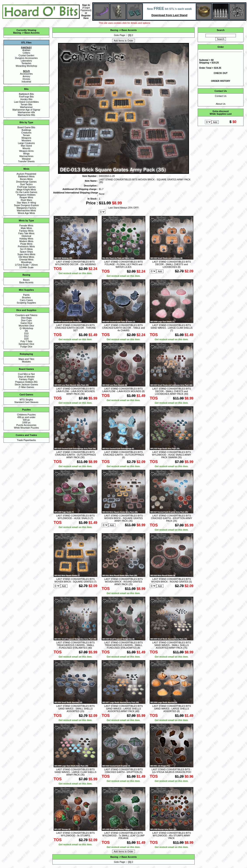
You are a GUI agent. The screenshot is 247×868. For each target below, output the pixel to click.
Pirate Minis (26, 244)
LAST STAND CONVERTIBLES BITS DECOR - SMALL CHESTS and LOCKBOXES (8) (172, 264)
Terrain (27, 135)
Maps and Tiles (26, 359)
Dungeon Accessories (26, 58)
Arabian (26, 50)
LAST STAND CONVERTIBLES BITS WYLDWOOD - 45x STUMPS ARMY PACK (172, 836)
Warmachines (26, 156)
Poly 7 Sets (26, 341)
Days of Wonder (26, 377)
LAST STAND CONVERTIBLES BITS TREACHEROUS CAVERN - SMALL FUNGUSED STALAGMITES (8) (123, 645)
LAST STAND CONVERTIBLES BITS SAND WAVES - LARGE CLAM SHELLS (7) (172, 328)
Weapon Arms (26, 151)
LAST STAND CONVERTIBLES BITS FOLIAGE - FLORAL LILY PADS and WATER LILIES (123, 264)
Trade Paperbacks (26, 440)
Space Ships (26, 252)
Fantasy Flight (26, 379)
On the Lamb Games (26, 192)
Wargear (26, 159)
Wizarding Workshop (26, 66)
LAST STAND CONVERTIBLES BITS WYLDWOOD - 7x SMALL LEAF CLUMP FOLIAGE (123, 836)
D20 (26, 339)
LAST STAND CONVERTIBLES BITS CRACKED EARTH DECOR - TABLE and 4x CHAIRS (123, 328)
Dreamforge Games (26, 182)
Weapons (26, 138)
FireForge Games (26, 187)
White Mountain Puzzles (26, 428)
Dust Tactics (26, 184)
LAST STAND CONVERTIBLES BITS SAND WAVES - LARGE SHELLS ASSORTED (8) (172, 709)
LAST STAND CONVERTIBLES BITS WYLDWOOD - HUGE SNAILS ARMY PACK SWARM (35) (172, 455)
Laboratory (26, 61)
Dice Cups (26, 320)
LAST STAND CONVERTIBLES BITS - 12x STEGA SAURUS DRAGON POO (172, 771)
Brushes (26, 297)
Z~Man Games (26, 387)
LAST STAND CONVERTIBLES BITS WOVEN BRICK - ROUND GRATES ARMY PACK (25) (123, 582)
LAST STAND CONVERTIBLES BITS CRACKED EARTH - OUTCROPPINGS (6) (124, 455)
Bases (26, 280)
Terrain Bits (26, 104)
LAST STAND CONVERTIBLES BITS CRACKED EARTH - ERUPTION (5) (123, 771)
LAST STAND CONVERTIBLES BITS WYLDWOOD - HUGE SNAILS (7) (75, 517)
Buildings (26, 130)
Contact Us (221, 96)
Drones (26, 79)
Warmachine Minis (26, 210)
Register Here (86, 17)
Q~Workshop (26, 328)
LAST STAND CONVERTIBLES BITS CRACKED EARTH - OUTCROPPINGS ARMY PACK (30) (75, 455)
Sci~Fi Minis (26, 249)
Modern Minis (26, 241)
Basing (17, 33)
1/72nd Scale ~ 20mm (26, 265)
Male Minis (26, 228)
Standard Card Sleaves (26, 402)
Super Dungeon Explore (26, 205)
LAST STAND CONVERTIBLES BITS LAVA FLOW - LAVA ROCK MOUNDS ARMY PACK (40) (75, 391)
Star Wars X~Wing (26, 203)
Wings (26, 154)
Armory (26, 76)
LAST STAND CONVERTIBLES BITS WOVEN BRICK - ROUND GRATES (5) (172, 580)
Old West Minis (26, 257)
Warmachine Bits (26, 115)
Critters (26, 53)
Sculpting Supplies (26, 303)
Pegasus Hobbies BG (26, 382)
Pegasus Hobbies (26, 195)
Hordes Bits (26, 99)
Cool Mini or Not (26, 374)
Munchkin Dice (26, 326)
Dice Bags (27, 318)
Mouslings (26, 262)
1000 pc (26, 422)
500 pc (26, 420)
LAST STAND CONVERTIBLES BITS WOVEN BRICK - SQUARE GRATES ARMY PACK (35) (123, 518)
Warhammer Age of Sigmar (26, 110)
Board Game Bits (26, 127)
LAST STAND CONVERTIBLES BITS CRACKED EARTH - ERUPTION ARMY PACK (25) (172, 518)
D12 (26, 336)
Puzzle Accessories (26, 425)
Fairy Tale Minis (26, 233)
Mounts (26, 148)
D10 (26, 333)
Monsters (26, 140)
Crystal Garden (26, 55)
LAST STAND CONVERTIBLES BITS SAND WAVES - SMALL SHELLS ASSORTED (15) (75, 709)
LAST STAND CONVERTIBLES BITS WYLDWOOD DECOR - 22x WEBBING (75, 263)
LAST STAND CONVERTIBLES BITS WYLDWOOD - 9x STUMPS (75, 834)
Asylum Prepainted (26, 174)
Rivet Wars (26, 200)
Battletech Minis (26, 176)
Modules (26, 362)
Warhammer (26, 107)
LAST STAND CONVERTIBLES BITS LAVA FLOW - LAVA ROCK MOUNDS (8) (123, 390)
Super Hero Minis (26, 254)
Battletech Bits (26, 94)
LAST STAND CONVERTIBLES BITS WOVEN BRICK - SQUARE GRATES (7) (75, 580)
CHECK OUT (221, 73)
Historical (26, 236)
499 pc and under (26, 417)
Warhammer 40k (26, 112)
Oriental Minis (26, 260)
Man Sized (26, 146)
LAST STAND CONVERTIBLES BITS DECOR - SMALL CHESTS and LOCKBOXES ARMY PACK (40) (172, 391)
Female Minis (26, 226)
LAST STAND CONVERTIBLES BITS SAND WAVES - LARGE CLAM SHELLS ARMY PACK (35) (75, 772)
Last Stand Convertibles (26, 102)
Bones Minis (26, 179)
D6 (26, 331)
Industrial (26, 82)
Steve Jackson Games (26, 384)
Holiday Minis (26, 239)
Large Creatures (26, 143)
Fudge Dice (27, 347)
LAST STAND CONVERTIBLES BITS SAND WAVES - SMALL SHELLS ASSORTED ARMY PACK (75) (172, 645)
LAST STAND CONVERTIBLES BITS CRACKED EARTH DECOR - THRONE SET (75, 328)
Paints (26, 295)
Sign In (86, 5)
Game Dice (26, 323)
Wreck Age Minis (26, 213)
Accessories (26, 74)
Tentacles (26, 63)
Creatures (26, 133)
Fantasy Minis (26, 231)
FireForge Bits (26, 97)
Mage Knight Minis (26, 190)
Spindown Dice (26, 344)
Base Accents (32, 33)
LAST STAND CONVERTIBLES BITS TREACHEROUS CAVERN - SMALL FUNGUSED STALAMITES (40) (75, 645)
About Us (221, 104)
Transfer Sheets (26, 161)
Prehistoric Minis (26, 246)
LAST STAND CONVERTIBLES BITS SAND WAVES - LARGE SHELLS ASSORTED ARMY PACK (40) (123, 709)
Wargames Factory (26, 208)
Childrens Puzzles (26, 415)
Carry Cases (26, 300)
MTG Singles (26, 400)
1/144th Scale (26, 267)
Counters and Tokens (27, 315)
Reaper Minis (26, 197)
